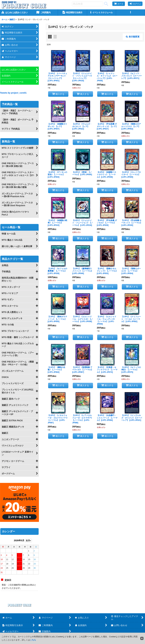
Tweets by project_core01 (13, 93)
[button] (131, 13)
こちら (33, 640)
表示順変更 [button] (133, 37)
